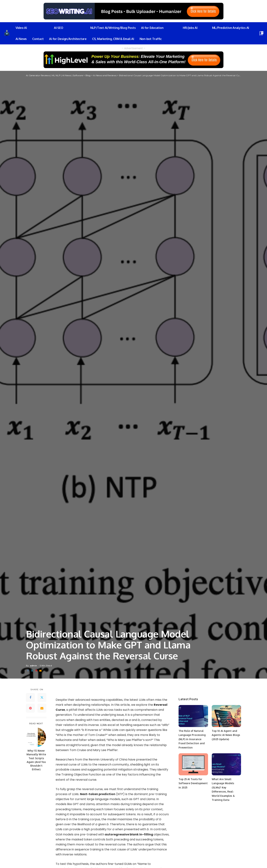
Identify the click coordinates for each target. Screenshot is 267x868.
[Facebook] (28, 671)
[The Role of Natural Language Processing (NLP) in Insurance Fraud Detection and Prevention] (193, 716)
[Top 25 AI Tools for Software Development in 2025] (193, 764)
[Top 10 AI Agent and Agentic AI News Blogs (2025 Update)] (226, 716)
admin (34, 666)
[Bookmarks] (261, 33)
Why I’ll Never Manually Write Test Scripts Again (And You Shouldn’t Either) (36, 760)
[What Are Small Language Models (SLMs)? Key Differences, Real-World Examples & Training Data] (226, 764)
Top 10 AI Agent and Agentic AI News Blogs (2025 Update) (226, 735)
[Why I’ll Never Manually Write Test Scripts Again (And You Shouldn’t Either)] (36, 737)
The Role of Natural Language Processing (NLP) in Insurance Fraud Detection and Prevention (192, 739)
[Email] (40, 671)
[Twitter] (32, 671)
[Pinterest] (36, 671)
